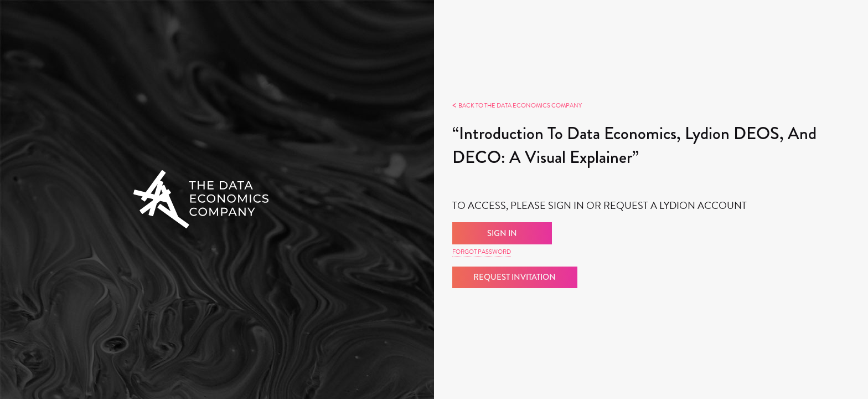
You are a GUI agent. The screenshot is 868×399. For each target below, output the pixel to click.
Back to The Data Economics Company (517, 106)
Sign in (502, 233)
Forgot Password (482, 252)
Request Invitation (515, 277)
